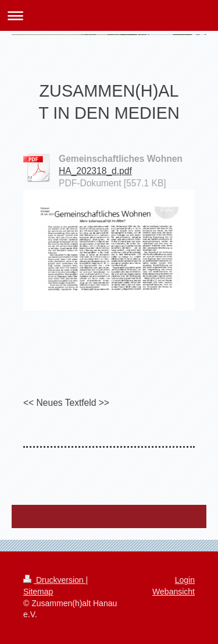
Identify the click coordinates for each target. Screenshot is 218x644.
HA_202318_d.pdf (95, 171)
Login (185, 580)
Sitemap (38, 592)
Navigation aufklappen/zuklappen (109, 15)
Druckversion (54, 580)
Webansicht (174, 592)
